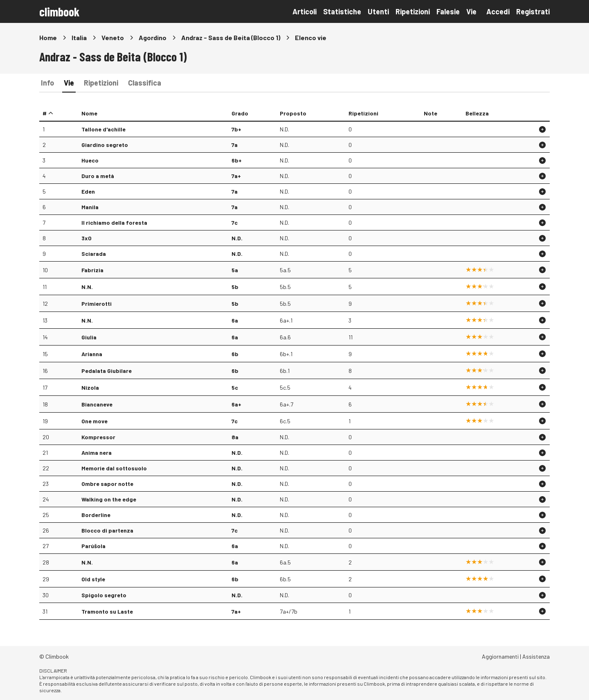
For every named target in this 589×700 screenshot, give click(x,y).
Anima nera (97, 453)
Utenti (378, 11)
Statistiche (342, 11)
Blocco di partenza (107, 530)
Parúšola (93, 546)
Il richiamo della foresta (114, 222)
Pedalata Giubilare (107, 371)
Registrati (533, 11)
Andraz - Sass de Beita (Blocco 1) (231, 37)
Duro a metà (98, 176)
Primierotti (97, 304)
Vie (471, 11)
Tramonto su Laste (107, 611)
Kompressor (98, 437)
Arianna (92, 354)
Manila (90, 207)
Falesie (448, 11)
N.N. (87, 287)
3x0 (87, 238)
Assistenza (536, 656)
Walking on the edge (109, 499)
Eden (88, 191)
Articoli (305, 11)
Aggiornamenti (500, 656)
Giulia (89, 337)
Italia (79, 37)
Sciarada (94, 254)
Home (48, 37)
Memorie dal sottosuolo (114, 468)
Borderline (96, 515)
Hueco (90, 160)
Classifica (145, 83)
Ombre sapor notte (107, 484)
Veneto (113, 37)
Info (47, 83)
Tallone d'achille (103, 129)
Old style (93, 579)
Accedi (498, 11)
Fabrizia (92, 270)
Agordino (153, 37)
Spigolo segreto (104, 595)
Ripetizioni (413, 11)
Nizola (90, 387)
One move (94, 421)
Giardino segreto (105, 145)
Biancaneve (97, 404)
